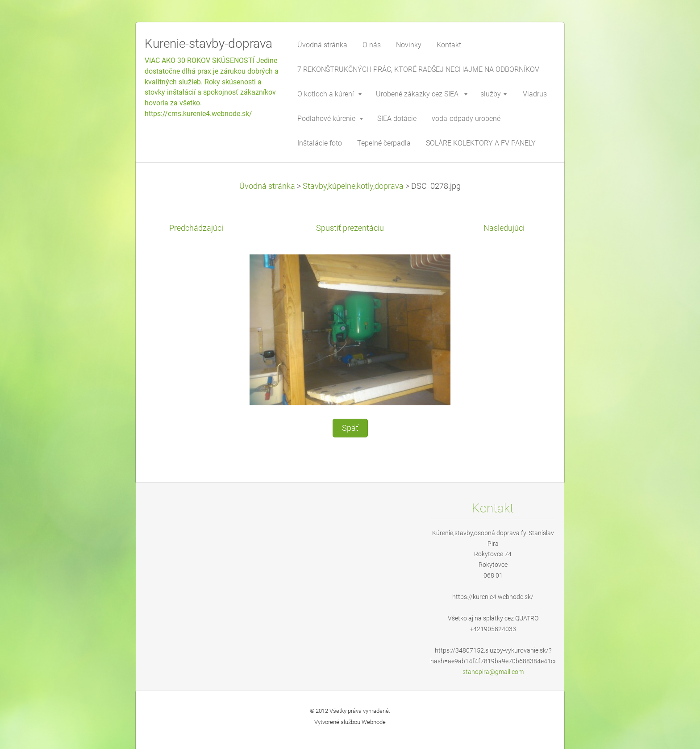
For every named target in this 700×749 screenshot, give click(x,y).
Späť (350, 428)
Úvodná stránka (267, 186)
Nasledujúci (504, 228)
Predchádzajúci (196, 228)
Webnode (374, 722)
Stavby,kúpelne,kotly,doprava (353, 186)
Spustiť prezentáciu (350, 228)
